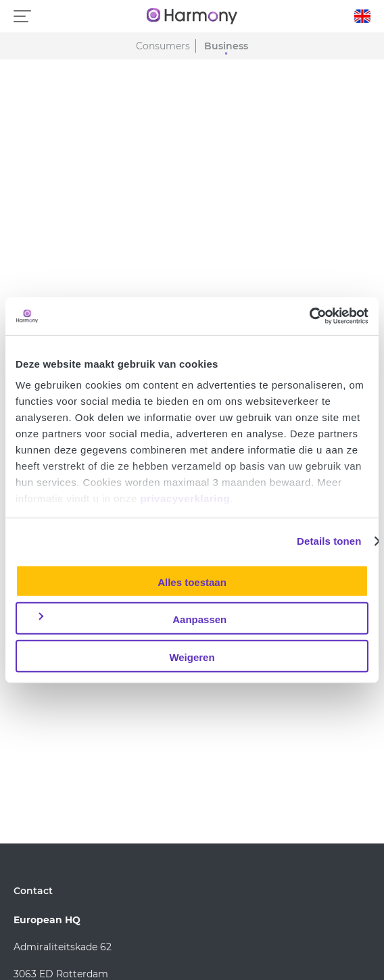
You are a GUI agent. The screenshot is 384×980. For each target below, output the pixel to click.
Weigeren (192, 657)
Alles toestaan (192, 582)
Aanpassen (131, 619)
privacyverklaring (185, 498)
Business (226, 46)
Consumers (163, 46)
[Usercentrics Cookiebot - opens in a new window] (309, 316)
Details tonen (329, 541)
